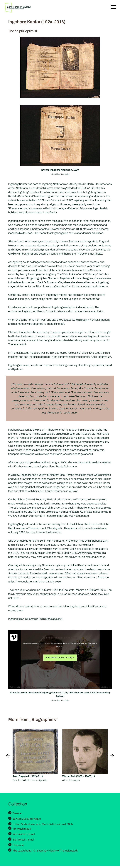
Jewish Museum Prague (27, 819)
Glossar (17, 813)
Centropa (18, 845)
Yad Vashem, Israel (24, 834)
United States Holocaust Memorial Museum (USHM (43, 824)
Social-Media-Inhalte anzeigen (60, 658)
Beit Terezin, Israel (23, 840)
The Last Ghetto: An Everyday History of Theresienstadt (45, 851)
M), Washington (22, 829)
